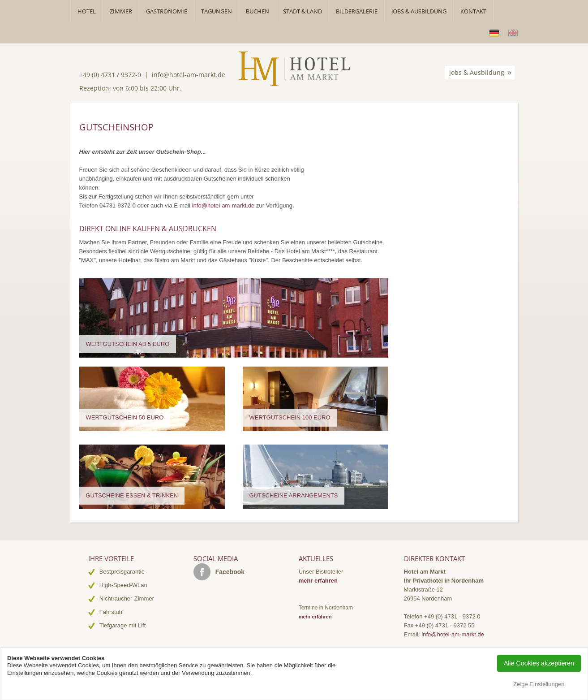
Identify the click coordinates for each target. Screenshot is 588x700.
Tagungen (217, 11)
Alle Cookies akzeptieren (539, 663)
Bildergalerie (357, 11)
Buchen (258, 11)
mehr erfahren (318, 581)
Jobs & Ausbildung (419, 11)
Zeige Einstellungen (539, 684)
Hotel (87, 11)
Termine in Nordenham (326, 608)
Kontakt (473, 11)
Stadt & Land (303, 11)
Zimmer (121, 11)
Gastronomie (167, 11)
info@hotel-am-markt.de (189, 75)
